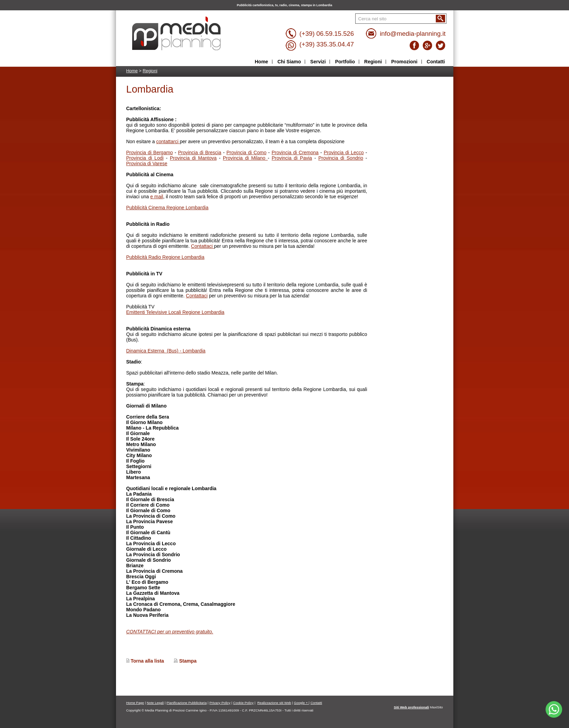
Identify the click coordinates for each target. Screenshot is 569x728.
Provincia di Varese (147, 163)
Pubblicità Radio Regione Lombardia (165, 257)
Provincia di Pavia (292, 158)
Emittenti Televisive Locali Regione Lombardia (175, 312)
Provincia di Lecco (344, 152)
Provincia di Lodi (145, 158)
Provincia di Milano (245, 158)
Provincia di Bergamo (150, 152)
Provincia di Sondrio (341, 158)
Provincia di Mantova (193, 158)
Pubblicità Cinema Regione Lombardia (167, 208)
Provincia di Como (246, 152)
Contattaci (203, 246)
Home (132, 71)
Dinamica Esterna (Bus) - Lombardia (166, 351)
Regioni (150, 71)
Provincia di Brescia (200, 152)
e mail (157, 197)
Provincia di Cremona (295, 152)
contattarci (168, 141)
